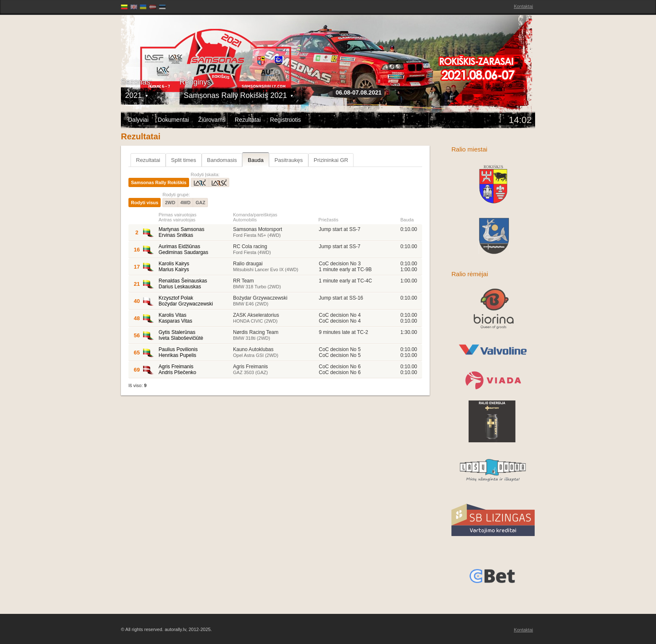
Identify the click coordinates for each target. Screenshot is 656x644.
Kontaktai (523, 6)
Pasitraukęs (289, 160)
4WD (185, 203)
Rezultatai (248, 120)
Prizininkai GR (331, 160)
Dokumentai (173, 120)
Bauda (256, 160)
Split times (184, 160)
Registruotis (285, 120)
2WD (170, 203)
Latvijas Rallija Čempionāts (169, 42)
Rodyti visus (145, 203)
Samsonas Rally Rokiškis (159, 182)
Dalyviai (138, 120)
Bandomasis (222, 160)
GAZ (200, 203)
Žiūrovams (212, 120)
